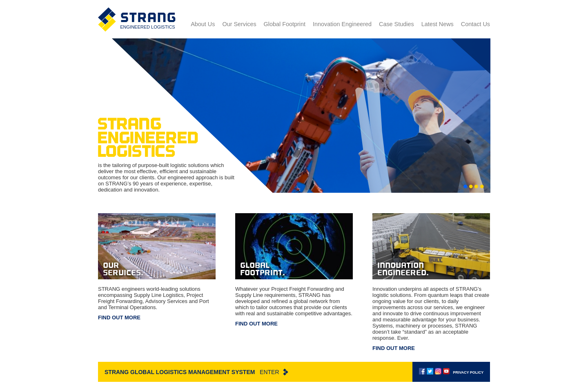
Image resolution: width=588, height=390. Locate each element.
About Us (203, 24)
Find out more (119, 318)
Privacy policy (468, 372)
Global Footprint (285, 24)
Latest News (438, 24)
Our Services (239, 24)
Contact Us (476, 24)
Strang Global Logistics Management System (196, 372)
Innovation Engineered (342, 24)
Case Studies (396, 24)
